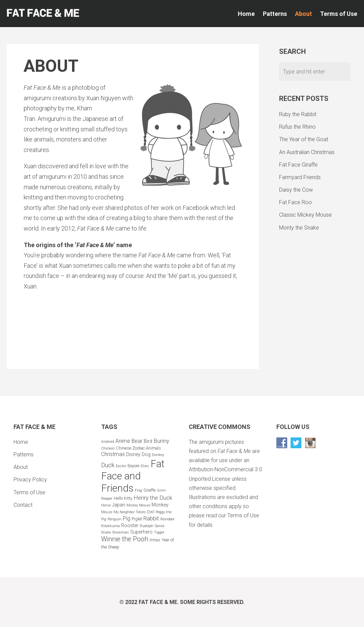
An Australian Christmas (307, 152)
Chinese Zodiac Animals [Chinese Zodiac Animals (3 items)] (139, 448)
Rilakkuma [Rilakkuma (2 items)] (110, 526)
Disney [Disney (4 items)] (133, 455)
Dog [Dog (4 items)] (146, 455)
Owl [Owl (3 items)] (151, 512)
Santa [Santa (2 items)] (160, 526)
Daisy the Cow (296, 190)
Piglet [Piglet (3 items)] (137, 519)
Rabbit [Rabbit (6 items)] (151, 518)
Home (246, 14)
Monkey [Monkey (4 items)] (160, 505)
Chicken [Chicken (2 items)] (108, 448)
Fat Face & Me (158, 602)
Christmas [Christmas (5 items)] (113, 454)
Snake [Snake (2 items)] (106, 532)
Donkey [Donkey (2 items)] (158, 455)
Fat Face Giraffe (298, 165)
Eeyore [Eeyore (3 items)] (133, 466)
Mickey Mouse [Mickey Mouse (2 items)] (138, 505)
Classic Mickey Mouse (305, 215)
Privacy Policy (30, 480)
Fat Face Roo (295, 202)
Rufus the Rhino (297, 127)
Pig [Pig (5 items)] (127, 518)
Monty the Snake (299, 228)
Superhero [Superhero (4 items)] (141, 532)
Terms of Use (339, 14)
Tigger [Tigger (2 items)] (159, 532)
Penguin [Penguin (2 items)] (115, 519)
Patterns (275, 14)
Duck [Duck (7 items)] (108, 465)
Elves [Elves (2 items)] (145, 466)
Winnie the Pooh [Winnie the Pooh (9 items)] (125, 539)
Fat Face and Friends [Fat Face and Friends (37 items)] (133, 476)
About (303, 14)
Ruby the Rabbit (298, 114)
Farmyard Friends (300, 177)
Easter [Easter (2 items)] (121, 466)
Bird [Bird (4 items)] (148, 441)
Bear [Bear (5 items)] (137, 441)
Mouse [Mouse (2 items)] (107, 512)
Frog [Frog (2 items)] (139, 490)
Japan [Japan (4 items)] (119, 505)
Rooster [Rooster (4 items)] (130, 526)
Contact (23, 505)
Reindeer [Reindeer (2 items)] (167, 519)
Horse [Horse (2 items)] (106, 505)
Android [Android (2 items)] (108, 442)
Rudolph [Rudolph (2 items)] (147, 526)
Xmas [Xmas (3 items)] (155, 540)
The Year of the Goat (304, 139)
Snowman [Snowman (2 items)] (121, 532)
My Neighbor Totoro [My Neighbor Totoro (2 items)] (130, 512)
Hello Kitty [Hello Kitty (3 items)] (123, 498)
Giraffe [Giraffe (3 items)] (150, 490)
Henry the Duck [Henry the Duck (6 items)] (153, 498)
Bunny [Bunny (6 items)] (161, 441)
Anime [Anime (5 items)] (123, 441)
